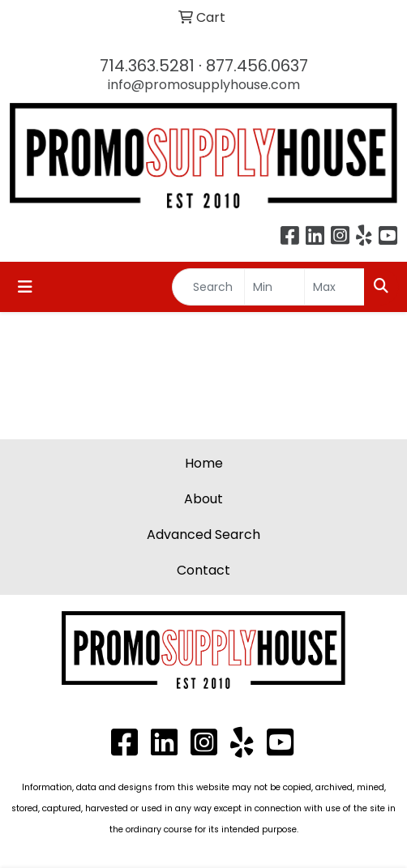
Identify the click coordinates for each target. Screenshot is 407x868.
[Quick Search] (208, 287)
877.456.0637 (257, 66)
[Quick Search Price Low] (274, 287)
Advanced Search (203, 534)
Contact (203, 570)
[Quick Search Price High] (334, 287)
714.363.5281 (147, 66)
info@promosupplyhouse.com (204, 85)
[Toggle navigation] (25, 287)
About (203, 499)
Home (204, 463)
